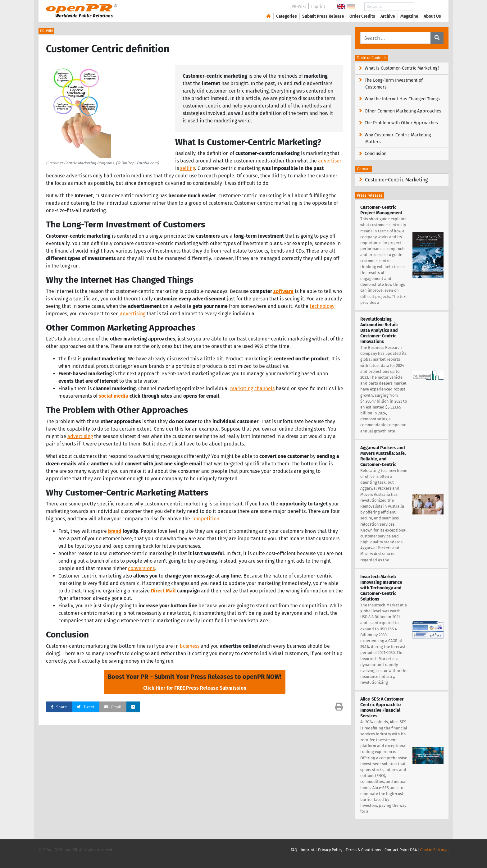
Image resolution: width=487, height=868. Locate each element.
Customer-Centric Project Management (381, 210)
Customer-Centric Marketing (396, 180)
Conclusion (375, 154)
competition (205, 519)
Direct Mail (163, 591)
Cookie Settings (434, 850)
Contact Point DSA (401, 850)
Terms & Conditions (363, 850)
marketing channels (252, 388)
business (190, 646)
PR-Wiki (299, 6)
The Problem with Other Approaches (401, 123)
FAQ (294, 850)
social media (114, 396)
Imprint (318, 6)
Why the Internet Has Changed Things (402, 99)
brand (115, 531)
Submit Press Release (323, 16)
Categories (287, 16)
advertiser (330, 161)
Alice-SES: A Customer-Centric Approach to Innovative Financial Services (383, 708)
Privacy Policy (330, 850)
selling (188, 168)
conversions (141, 568)
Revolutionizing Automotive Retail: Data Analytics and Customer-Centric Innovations (379, 330)
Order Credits (362, 16)
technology (322, 306)
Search (427, 7)
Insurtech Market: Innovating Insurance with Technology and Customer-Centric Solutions (381, 588)
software (283, 291)
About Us (432, 16)
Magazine (409, 16)
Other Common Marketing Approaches (403, 111)
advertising (133, 314)
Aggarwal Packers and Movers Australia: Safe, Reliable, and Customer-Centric (383, 456)
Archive (388, 16)
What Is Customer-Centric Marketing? (402, 68)
